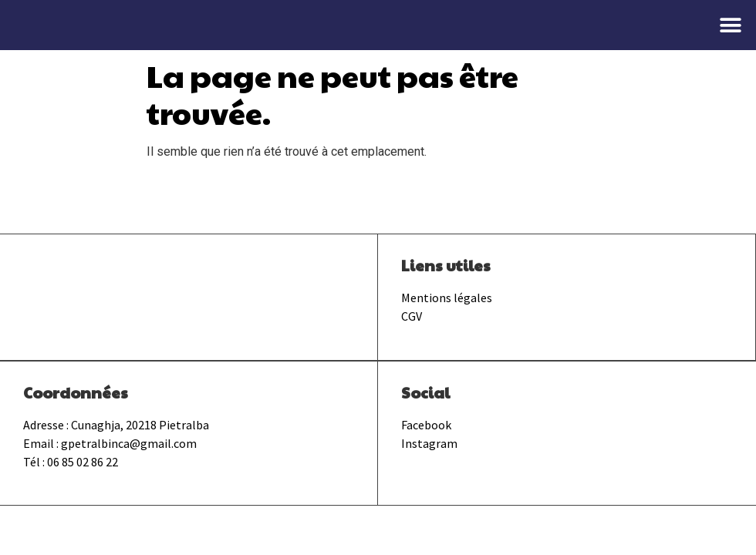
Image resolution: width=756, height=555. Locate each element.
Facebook (426, 425)
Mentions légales (447, 298)
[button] (731, 25)
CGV (412, 316)
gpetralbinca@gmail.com (129, 443)
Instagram (429, 443)
